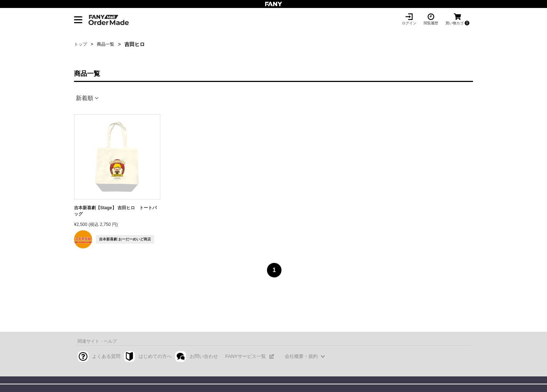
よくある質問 (106, 356)
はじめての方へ (155, 356)
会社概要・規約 (301, 356)
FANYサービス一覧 (246, 356)
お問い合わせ (204, 356)
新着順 (85, 98)
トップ (81, 44)
